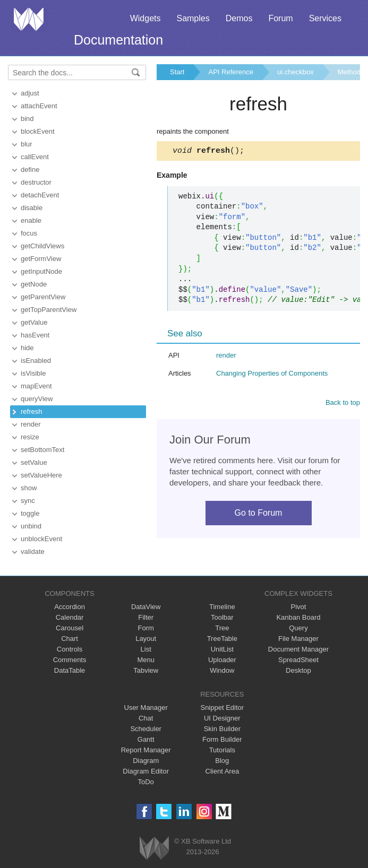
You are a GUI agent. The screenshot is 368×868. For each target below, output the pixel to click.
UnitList (222, 649)
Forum (280, 18)
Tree (222, 628)
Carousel (70, 628)
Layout (146, 639)
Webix (154, 848)
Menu (146, 660)
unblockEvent (41, 539)
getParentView (43, 297)
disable (32, 208)
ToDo (146, 782)
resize (30, 437)
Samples (193, 18)
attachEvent (39, 106)
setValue (34, 462)
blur (27, 144)
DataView (146, 607)
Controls (70, 649)
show (29, 488)
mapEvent (36, 386)
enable (31, 220)
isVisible (33, 373)
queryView (37, 399)
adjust (30, 93)
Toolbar (222, 617)
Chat (146, 718)
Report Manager (146, 750)
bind (27, 119)
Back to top (343, 404)
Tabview (146, 670)
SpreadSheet (298, 660)
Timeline (222, 607)
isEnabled (36, 361)
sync (28, 501)
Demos (239, 18)
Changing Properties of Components (272, 375)
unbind (31, 526)
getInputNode (41, 271)
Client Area (222, 771)
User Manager (146, 708)
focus (29, 233)
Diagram (146, 761)
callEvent (35, 157)
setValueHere (41, 475)
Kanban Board (298, 617)
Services (325, 18)
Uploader (222, 660)
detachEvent (40, 195)
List (146, 649)
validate (33, 552)
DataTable (70, 670)
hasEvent (35, 335)
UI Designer (222, 718)
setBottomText (42, 450)
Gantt (146, 739)
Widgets (146, 18)
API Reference (231, 72)
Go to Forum (259, 514)
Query (298, 628)
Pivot (298, 607)
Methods (351, 72)
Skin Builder (222, 729)
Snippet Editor (222, 708)
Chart (70, 639)
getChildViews (42, 246)
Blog (222, 761)
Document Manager (298, 649)
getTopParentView (49, 310)
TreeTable (222, 639)
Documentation (118, 40)
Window (222, 670)
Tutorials (222, 750)
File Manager (298, 639)
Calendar (70, 617)
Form (146, 628)
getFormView (41, 259)
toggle (30, 513)
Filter (146, 617)
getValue (34, 322)
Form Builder (222, 739)
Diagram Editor (146, 771)
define (30, 170)
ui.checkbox (296, 72)
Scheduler (146, 729)
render (31, 424)
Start (177, 72)
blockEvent (38, 131)
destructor (36, 182)
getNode (34, 284)
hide (27, 348)
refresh (31, 411)
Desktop (298, 670)
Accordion (70, 607)
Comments (70, 660)
